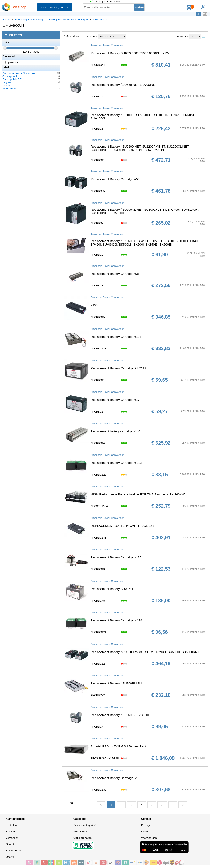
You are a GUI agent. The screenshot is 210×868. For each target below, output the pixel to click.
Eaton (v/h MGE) (12, 79)
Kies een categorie (55, 7)
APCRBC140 (98, 443)
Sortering (92, 37)
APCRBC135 (98, 569)
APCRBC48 (98, 601)
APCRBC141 (98, 538)
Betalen (10, 831)
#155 (94, 305)
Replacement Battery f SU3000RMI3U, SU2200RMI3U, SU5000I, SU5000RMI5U (147, 652)
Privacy (146, 825)
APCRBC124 (98, 632)
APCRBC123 (98, 475)
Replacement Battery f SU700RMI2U (116, 683)
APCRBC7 (97, 223)
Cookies (146, 831)
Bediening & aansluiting (29, 20)
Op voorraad (11, 62)
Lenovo (7, 85)
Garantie (11, 844)
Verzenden (12, 838)
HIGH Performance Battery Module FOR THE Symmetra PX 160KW (138, 494)
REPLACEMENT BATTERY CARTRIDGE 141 (122, 526)
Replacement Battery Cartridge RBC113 (118, 368)
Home (6, 20)
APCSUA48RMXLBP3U (105, 758)
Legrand (7, 82)
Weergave (183, 37)
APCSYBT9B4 (99, 506)
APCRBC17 (98, 412)
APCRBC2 (97, 255)
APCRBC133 (98, 349)
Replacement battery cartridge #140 (115, 431)
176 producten (73, 36)
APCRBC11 (98, 160)
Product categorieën (85, 825)
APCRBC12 (98, 664)
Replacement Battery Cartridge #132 (116, 778)
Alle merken (80, 831)
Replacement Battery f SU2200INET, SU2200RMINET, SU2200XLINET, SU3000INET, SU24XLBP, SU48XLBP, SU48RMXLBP (140, 148)
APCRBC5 (97, 96)
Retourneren (13, 851)
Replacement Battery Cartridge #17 (115, 400)
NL (198, 14)
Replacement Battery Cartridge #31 (115, 274)
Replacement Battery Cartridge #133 (116, 337)
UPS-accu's (100, 20)
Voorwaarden (149, 838)
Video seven (10, 88)
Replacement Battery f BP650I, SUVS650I (120, 715)
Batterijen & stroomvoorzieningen (68, 20)
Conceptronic (10, 76)
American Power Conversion (19, 73)
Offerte (10, 857)
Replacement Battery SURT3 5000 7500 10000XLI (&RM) (131, 53)
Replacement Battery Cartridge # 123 (116, 463)
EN (205, 14)
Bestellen (11, 825)
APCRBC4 (97, 727)
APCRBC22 (98, 695)
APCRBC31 (98, 286)
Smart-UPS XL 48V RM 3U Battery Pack (119, 746)
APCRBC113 (98, 380)
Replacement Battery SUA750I (112, 589)
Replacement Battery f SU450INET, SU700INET (124, 85)
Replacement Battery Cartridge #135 (116, 557)
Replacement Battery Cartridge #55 (115, 179)
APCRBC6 (97, 129)
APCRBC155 (98, 317)
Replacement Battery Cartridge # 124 (116, 620)
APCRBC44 (98, 65)
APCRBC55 (98, 191)
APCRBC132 (98, 790)
